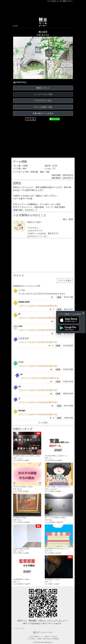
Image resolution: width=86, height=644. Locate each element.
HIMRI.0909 (24, 302)
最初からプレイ (43, 88)
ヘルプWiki (31, 639)
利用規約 (56, 639)
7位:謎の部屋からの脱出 (27, 537)
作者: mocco (17, 520)
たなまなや (24, 338)
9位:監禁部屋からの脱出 (27, 568)
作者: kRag (48, 520)
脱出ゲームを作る (51, 637)
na (21, 374)
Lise (20, 326)
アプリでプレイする (43, 101)
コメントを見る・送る (43, 107)
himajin (22, 410)
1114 (21, 362)
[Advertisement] (43, 9)
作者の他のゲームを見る (43, 113)
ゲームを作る (52, 1)
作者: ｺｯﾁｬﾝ (49, 551)
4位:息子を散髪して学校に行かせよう (59, 475)
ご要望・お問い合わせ (44, 639)
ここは (22, 290)
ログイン (70, 1)
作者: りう (48, 458)
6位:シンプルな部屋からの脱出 (59, 506)
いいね (32, 119)
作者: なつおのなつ (51, 489)
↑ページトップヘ (19, 628)
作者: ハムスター (19, 551)
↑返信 (59, 297)
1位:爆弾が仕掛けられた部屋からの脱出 (27, 444)
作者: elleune (17, 489)
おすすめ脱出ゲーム (36, 637)
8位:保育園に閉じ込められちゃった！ (59, 537)
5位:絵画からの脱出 (27, 506)
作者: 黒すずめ (43, 35)
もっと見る (43, 423)
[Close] (83, 313)
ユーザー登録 (62, 1)
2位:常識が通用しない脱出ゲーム (59, 444)
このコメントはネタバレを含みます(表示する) (38, 306)
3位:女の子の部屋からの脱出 (27, 475)
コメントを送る (65, 280)
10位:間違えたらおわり (59, 568)
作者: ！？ (48, 582)
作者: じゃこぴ (18, 458)
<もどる (15, 26)
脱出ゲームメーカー (43, 632)
